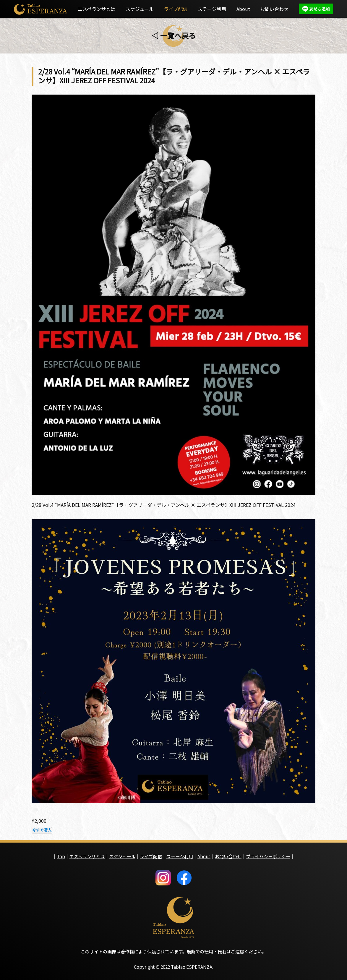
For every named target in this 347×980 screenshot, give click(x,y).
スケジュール (140, 9)
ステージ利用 (212, 9)
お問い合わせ (274, 9)
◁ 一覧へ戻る (174, 35)
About (243, 9)
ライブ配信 (176, 9)
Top (61, 855)
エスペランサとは (97, 9)
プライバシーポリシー (268, 855)
